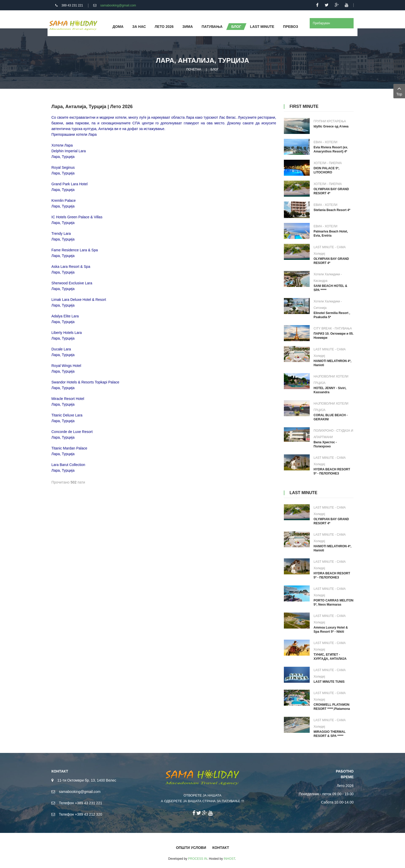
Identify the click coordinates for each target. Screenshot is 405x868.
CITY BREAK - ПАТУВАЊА (333, 328)
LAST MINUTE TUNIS (329, 682)
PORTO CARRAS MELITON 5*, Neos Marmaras (333, 602)
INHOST (229, 859)
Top (399, 91)
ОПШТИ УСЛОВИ (191, 848)
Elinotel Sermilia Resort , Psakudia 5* (332, 315)
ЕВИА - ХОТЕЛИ (325, 142)
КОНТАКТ (221, 848)
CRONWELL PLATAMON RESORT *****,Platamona (332, 707)
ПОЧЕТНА (194, 69)
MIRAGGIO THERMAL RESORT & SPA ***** (330, 734)
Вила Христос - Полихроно (325, 444)
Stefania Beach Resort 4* (332, 210)
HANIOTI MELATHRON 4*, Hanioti (332, 363)
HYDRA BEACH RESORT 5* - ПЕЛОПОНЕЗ (332, 471)
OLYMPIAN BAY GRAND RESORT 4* (331, 191)
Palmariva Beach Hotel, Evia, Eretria (331, 234)
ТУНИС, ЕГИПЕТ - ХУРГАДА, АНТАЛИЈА (330, 657)
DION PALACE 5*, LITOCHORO (326, 170)
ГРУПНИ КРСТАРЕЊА (330, 121)
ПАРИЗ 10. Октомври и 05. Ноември (334, 336)
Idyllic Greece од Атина (331, 126)
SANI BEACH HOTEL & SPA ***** (330, 288)
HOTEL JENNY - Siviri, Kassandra (330, 390)
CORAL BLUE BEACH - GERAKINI (331, 417)
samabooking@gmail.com (118, 5)
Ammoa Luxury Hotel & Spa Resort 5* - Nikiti (331, 630)
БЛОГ (215, 69)
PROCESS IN (198, 859)
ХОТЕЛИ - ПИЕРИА (328, 163)
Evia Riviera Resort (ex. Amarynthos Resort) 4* (331, 149)
